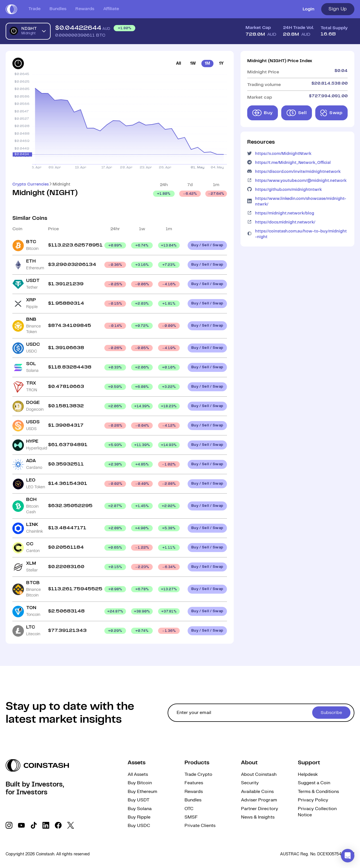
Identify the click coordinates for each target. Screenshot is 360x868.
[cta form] (261, 713)
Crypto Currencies (31, 184)
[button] (348, 856)
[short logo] (11, 9)
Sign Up (338, 9)
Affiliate (111, 9)
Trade (34, 9)
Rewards (85, 9)
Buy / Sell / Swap (207, 245)
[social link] (9, 825)
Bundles (58, 9)
